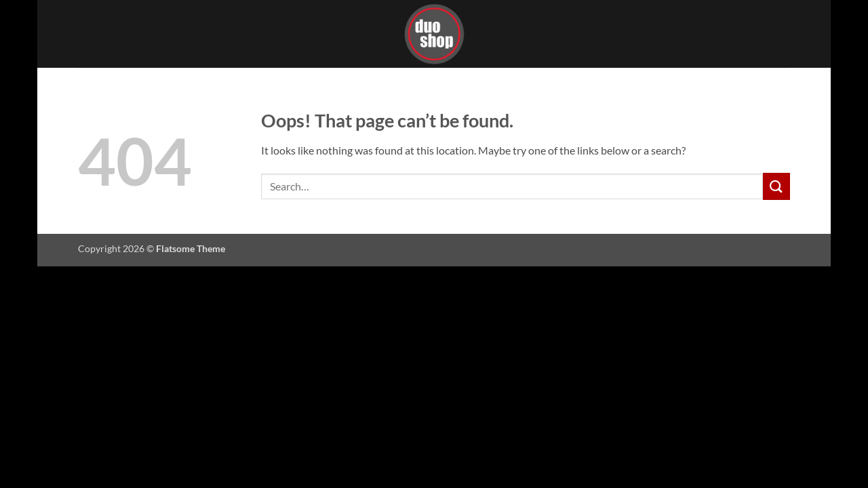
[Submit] (776, 186)
